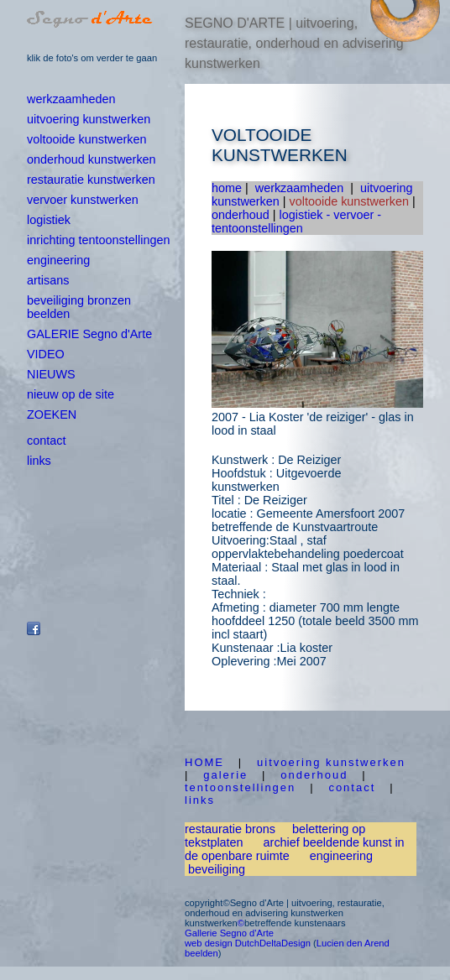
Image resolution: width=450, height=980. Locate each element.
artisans (48, 280)
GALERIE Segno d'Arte (89, 334)
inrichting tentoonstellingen (98, 240)
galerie (225, 775)
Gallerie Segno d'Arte (229, 933)
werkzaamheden (71, 99)
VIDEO (46, 354)
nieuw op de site (71, 394)
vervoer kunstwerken (83, 200)
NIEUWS (51, 374)
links (39, 461)
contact (46, 440)
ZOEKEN (52, 414)
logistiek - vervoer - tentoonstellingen (296, 222)
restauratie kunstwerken (91, 180)
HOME (204, 762)
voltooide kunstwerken (86, 139)
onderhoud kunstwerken (92, 159)
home (227, 188)
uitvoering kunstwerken (89, 119)
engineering (58, 260)
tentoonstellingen (240, 787)
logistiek (49, 220)
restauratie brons (230, 829)
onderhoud (241, 215)
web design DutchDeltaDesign (248, 943)
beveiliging (217, 869)
